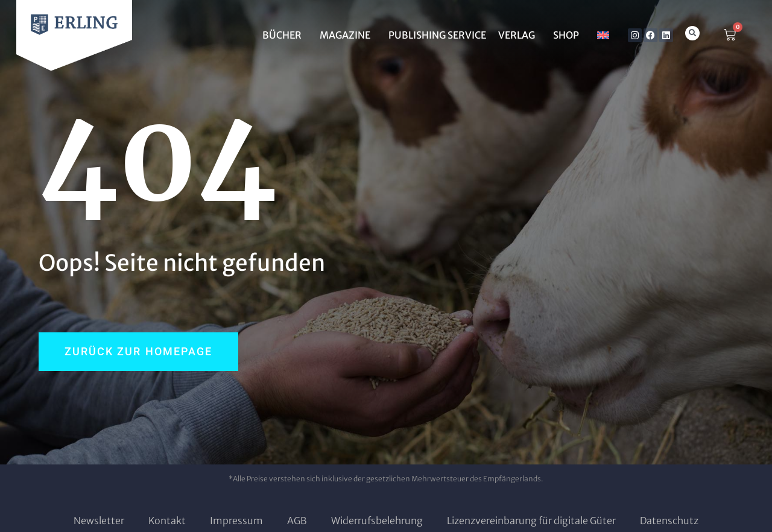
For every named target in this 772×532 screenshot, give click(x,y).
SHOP (569, 35)
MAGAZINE (348, 35)
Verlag (520, 35)
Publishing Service (437, 35)
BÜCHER (285, 35)
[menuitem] (603, 35)
